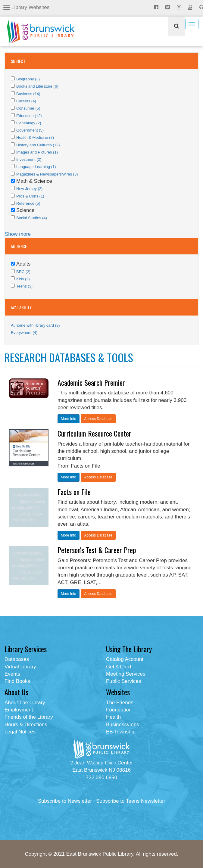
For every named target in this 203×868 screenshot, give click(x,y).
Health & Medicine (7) (35, 137)
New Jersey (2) (29, 189)
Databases (17, 659)
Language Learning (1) (36, 167)
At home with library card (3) (35, 325)
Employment (19, 710)
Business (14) (28, 94)
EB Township (121, 732)
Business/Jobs (123, 725)
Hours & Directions (26, 725)
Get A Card (119, 667)
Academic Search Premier (91, 382)
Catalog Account (125, 659)
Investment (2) (29, 159)
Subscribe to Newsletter (65, 801)
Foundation (119, 710)
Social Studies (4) (32, 218)
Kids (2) (23, 279)
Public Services (123, 681)
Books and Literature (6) (37, 86)
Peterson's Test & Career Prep (97, 550)
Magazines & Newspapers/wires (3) (47, 174)
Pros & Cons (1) (30, 196)
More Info (69, 419)
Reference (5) (28, 203)
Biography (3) (28, 79)
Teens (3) (24, 286)
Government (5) (30, 130)
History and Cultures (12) (38, 145)
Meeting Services (126, 674)
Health (113, 717)
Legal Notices (20, 732)
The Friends (120, 703)
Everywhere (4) (24, 333)
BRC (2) (23, 272)
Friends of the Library (29, 717)
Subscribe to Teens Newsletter (131, 801)
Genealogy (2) (29, 123)
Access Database (98, 419)
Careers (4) (26, 101)
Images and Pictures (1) (37, 152)
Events (12, 674)
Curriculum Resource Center (94, 433)
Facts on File (74, 492)
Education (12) (29, 116)
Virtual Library (20, 667)
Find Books (17, 681)
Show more (18, 234)
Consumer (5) (28, 108)
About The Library (25, 703)
